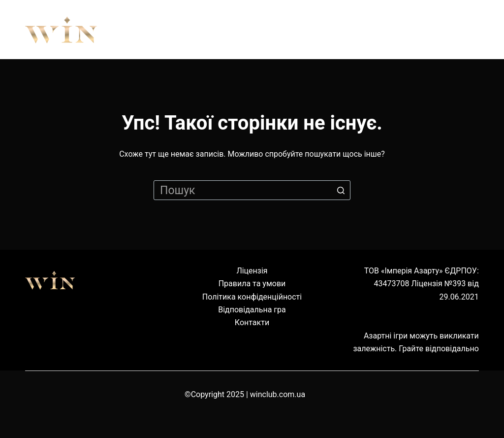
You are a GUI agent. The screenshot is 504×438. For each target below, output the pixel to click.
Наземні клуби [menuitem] (384, 30)
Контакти (252, 322)
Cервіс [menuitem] (466, 30)
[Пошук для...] (252, 190)
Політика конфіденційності (252, 297)
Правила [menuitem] (204, 30)
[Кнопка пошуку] (341, 190)
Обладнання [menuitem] (286, 30)
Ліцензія (252, 271)
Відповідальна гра (252, 310)
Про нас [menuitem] (135, 30)
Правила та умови (252, 284)
